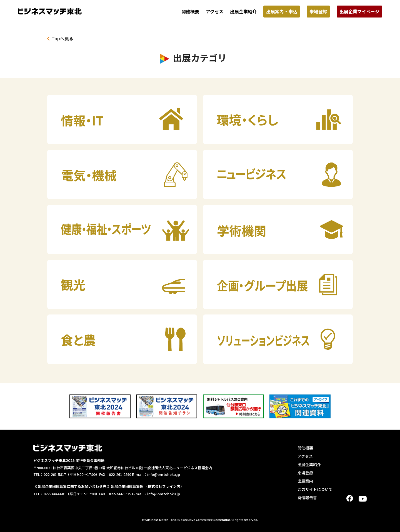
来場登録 (318, 11)
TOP (393, 524)
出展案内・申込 (282, 11)
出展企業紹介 (243, 11)
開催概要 (190, 11)
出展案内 (305, 481)
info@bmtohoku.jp (164, 474)
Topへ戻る (62, 38)
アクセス (215, 11)
